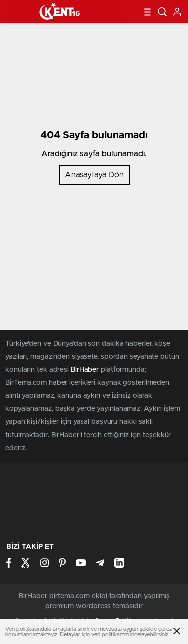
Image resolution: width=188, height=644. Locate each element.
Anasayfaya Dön (94, 175)
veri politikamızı (110, 635)
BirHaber (85, 370)
